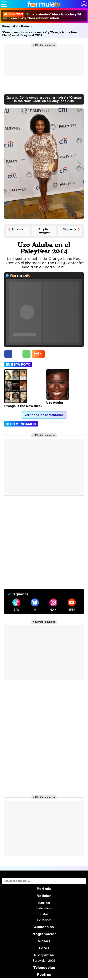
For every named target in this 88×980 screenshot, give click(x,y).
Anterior (18, 229)
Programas (44, 955)
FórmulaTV (10, 26)
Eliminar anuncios (45, 45)
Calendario (44, 908)
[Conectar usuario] (84, 4)
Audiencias (44, 927)
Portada (44, 889)
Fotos (25, 26)
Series (44, 903)
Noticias (44, 896)
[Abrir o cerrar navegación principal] (4, 4)
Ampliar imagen (44, 231)
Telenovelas (44, 968)
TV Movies (44, 920)
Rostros (44, 975)
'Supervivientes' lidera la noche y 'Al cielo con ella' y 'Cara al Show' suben (42, 16)
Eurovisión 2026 (44, 961)
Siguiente (70, 229)
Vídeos (44, 941)
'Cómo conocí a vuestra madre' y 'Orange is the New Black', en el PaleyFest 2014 (40, 34)
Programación (44, 934)
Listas (44, 914)
